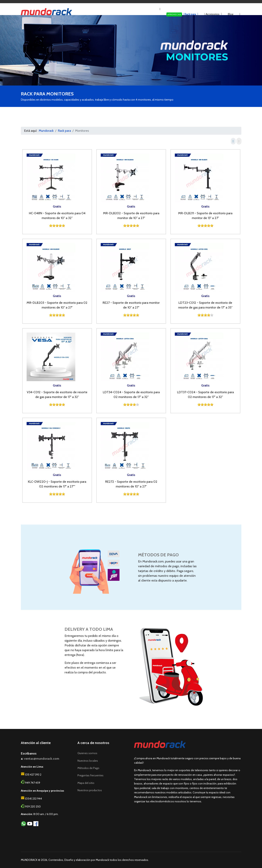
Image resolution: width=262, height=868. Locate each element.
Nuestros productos (90, 790)
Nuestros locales (88, 761)
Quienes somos (87, 753)
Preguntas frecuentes (90, 775)
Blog (231, 14)
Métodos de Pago (88, 768)
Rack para (181, 14)
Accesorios (212, 14)
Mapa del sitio (86, 783)
